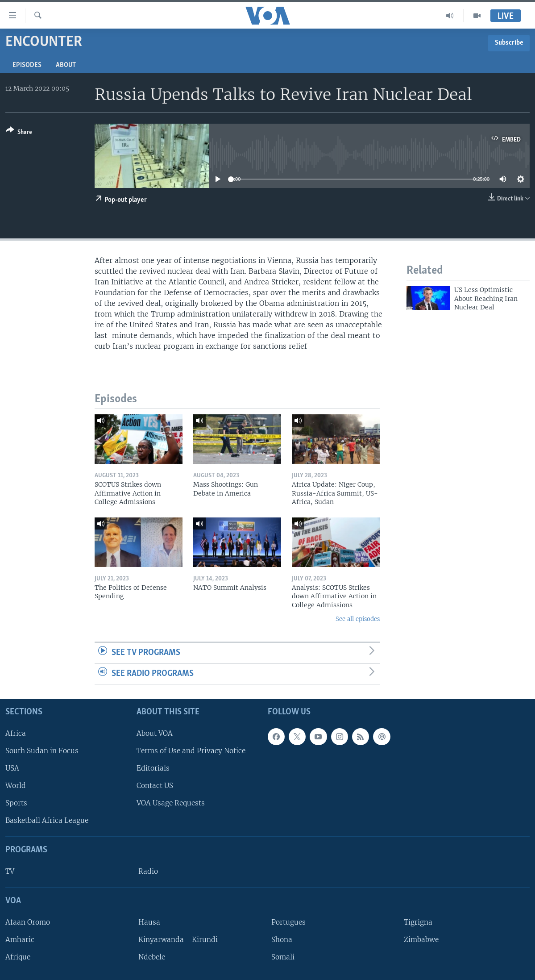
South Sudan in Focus (42, 751)
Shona (282, 940)
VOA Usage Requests (171, 803)
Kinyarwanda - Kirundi (178, 940)
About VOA (155, 733)
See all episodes (358, 619)
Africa (16, 733)
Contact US (155, 786)
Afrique (18, 957)
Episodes (27, 65)
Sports (16, 803)
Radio (148, 871)
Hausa (149, 922)
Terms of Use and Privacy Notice (191, 751)
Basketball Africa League (47, 820)
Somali (283, 957)
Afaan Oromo (28, 922)
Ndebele (152, 957)
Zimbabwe (421, 940)
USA (12, 768)
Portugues (288, 922)
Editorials (153, 768)
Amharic (20, 940)
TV (10, 871)
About (66, 65)
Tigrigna (418, 922)
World (16, 786)
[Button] (19, 133)
